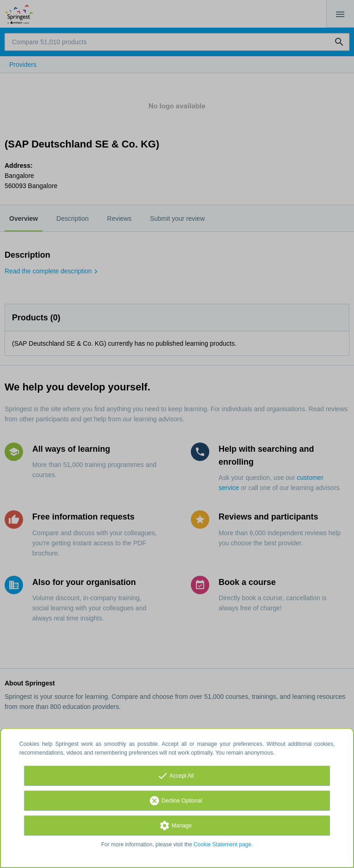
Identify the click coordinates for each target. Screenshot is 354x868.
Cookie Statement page (222, 844)
